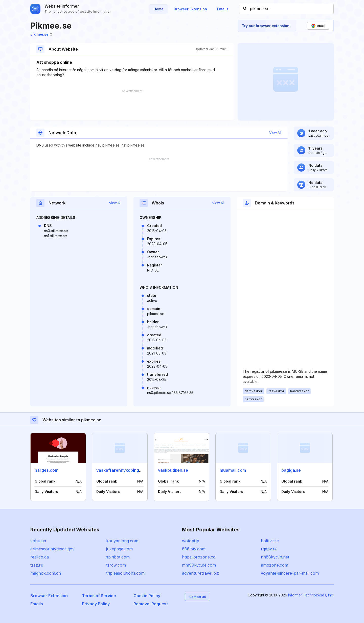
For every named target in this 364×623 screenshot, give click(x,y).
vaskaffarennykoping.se (121, 470)
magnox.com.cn (46, 573)
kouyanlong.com (122, 541)
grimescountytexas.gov (52, 549)
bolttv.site (270, 541)
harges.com (47, 470)
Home (158, 9)
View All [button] (275, 133)
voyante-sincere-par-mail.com (290, 573)
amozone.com (275, 565)
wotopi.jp (191, 541)
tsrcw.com (116, 565)
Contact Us (198, 597)
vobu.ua (38, 541)
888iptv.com (194, 549)
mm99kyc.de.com (199, 565)
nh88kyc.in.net (275, 557)
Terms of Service (99, 596)
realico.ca (40, 557)
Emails (223, 9)
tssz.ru (37, 565)
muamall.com (233, 470)
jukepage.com (119, 549)
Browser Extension (190, 9)
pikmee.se (41, 34)
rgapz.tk (269, 549)
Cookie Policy (147, 596)
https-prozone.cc (199, 557)
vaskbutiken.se (173, 470)
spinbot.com (118, 557)
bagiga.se (291, 470)
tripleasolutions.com (125, 573)
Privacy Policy (96, 604)
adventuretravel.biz (200, 573)
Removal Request (151, 604)
